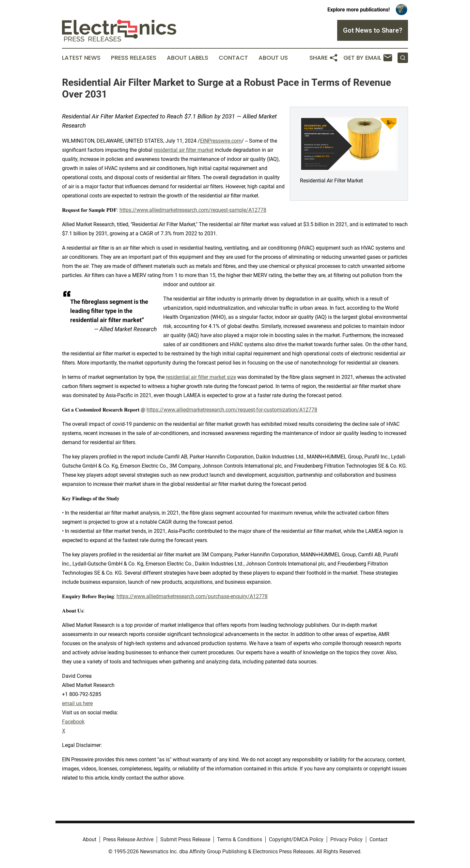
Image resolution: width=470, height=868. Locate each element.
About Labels (188, 58)
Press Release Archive (128, 839)
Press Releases (134, 58)
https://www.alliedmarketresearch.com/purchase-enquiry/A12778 (192, 596)
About (89, 839)
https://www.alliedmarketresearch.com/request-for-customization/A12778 (232, 410)
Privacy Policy (346, 839)
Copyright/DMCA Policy (296, 839)
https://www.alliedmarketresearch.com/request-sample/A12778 (193, 210)
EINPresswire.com (221, 141)
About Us (273, 58)
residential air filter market (184, 150)
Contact (233, 58)
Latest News (81, 58)
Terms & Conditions (240, 839)
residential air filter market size (201, 377)
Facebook (73, 722)
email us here (77, 703)
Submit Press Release (185, 839)
